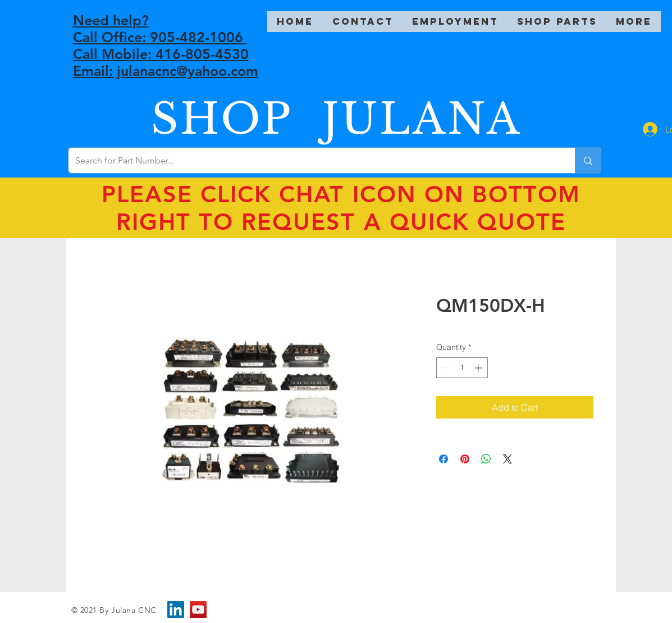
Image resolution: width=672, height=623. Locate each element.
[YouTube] (198, 610)
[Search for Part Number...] (314, 160)
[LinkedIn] (176, 610)
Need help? (111, 20)
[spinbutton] (462, 368)
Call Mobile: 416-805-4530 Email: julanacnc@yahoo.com (166, 62)
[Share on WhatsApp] (486, 459)
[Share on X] (508, 459)
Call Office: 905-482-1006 (160, 37)
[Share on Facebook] (444, 459)
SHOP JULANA (336, 119)
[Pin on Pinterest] (465, 459)
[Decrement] (445, 368)
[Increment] (479, 368)
